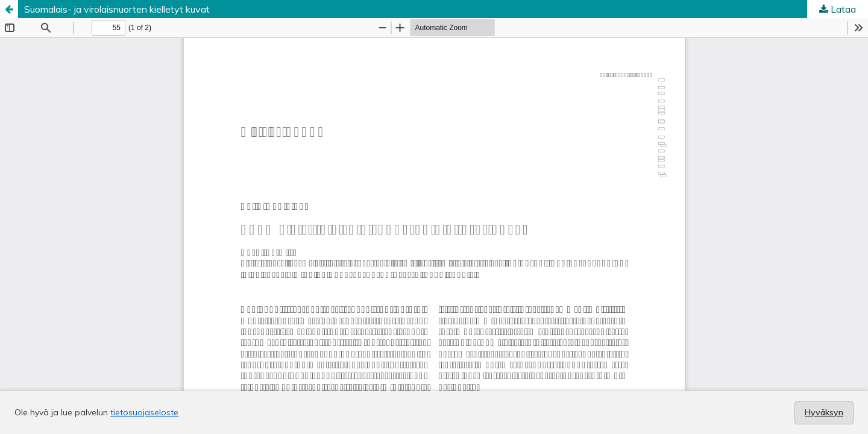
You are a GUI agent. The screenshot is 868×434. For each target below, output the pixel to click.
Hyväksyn (824, 412)
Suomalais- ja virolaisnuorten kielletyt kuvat (117, 9)
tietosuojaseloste (144, 412)
